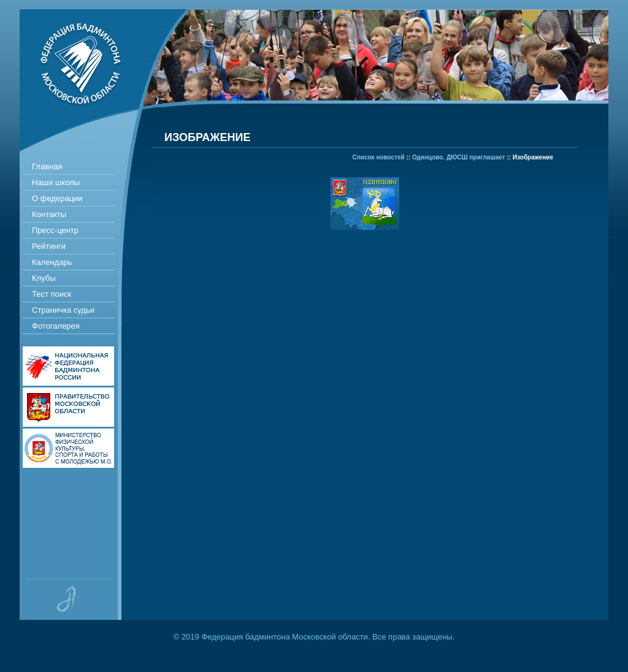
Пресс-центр (55, 230)
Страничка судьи (63, 310)
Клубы (44, 278)
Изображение (533, 157)
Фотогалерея (56, 326)
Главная (47, 166)
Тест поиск (52, 294)
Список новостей (379, 157)
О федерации (57, 198)
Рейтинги (49, 246)
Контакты (49, 214)
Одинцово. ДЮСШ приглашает (459, 157)
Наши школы (56, 182)
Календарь (52, 262)
